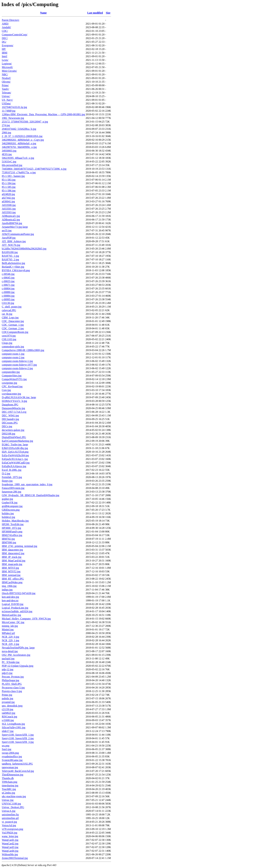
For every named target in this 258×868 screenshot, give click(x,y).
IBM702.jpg (8, 539)
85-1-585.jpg (9, 187)
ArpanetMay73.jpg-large (15, 227)
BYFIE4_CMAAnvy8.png (16, 270)
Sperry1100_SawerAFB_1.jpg (18, 735)
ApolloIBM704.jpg (12, 223)
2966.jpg (6, 132)
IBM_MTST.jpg (10, 568)
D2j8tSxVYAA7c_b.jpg (14, 401)
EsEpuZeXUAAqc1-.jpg (15, 459)
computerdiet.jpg (11, 372)
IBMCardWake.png (12, 582)
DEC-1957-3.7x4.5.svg (14, 412)
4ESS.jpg (7, 154)
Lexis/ (5, 60)
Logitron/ (7, 64)
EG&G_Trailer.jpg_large (15, 444)
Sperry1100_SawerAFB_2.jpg (18, 738)
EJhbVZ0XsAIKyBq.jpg (15, 448)
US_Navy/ (7, 100)
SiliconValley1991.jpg (14, 727)
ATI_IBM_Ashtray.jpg (14, 241)
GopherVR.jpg (10, 503)
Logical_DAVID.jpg (13, 604)
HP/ (4, 49)
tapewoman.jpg (10, 767)
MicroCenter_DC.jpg (13, 622)
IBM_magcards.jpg (12, 564)
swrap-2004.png (10, 753)
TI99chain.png (10, 782)
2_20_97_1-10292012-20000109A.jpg (22, 136)
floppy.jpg (7, 481)
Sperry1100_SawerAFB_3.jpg (18, 742)
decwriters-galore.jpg (13, 430)
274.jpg (6, 125)
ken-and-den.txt (10, 600)
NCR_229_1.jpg (10, 640)
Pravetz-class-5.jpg (12, 691)
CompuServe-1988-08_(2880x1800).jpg (23, 350)
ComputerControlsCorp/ (15, 35)
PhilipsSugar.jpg (10, 680)
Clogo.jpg (7, 343)
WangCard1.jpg (10, 840)
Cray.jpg (6, 390)
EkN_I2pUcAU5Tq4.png (15, 452)
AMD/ (5, 24)
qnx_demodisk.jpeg (12, 706)
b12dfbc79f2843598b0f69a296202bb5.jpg (24, 249)
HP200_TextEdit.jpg (13, 524)
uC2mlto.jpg (8, 793)
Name (43, 13)
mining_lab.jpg (10, 626)
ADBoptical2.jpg (11, 220)
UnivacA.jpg (9, 811)
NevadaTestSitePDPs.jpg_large (18, 648)
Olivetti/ (6, 82)
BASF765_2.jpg (10, 259)
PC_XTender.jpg (11, 662)
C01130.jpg (8, 303)
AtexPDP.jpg (9, 238)
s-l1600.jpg (8, 720)
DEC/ (5, 38)
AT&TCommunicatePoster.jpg (18, 234)
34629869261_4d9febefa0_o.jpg (19, 143)
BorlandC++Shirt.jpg (13, 267)
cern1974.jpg (9, 336)
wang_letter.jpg (10, 836)
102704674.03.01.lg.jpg (14, 107)
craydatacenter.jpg (11, 394)
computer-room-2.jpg (13, 357)
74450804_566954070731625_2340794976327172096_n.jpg (34, 169)
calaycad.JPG (9, 310)
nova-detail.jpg (10, 651)
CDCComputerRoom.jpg (15, 332)
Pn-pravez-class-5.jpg (13, 688)
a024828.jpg (8, 194)
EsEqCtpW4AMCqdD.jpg (16, 463)
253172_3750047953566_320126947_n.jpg (25, 122)
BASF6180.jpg (10, 252)
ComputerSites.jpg (12, 376)
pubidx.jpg (7, 698)
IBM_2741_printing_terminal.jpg (19, 546)
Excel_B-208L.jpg (12, 470)
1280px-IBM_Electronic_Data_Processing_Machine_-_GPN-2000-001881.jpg (43, 114)
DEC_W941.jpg (10, 415)
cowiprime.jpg (9, 383)
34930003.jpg (9, 151)
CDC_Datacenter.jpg (13, 321)
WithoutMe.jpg (10, 854)
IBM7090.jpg (9, 542)
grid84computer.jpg (12, 506)
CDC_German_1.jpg (13, 325)
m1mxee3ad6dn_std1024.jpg (17, 611)
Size (108, 13)
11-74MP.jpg (9, 111)
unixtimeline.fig (10, 814)
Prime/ (5, 85)
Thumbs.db (8, 778)
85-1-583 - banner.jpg (13, 176)
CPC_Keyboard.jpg (12, 386)
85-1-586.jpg (9, 191)
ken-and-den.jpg (10, 597)
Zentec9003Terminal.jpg (15, 858)
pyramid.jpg (8, 702)
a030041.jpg (8, 201)
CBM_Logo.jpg (10, 318)
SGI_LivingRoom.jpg (13, 724)
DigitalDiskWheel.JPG (14, 437)
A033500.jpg (9, 205)
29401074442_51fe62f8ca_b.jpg (19, 129)
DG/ (4, 42)
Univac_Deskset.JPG (13, 807)
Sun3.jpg (6, 749)
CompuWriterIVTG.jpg (14, 379)
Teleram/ (6, 93)
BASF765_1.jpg (10, 256)
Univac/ (6, 96)
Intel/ (5, 56)
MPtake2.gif (8, 633)
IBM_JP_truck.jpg (12, 557)
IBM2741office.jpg (12, 535)
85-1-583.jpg (9, 180)
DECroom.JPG (10, 423)
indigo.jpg (7, 590)
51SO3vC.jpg (9, 162)
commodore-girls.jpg (13, 347)
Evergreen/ (8, 45)
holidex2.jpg (8, 517)
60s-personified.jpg (12, 165)
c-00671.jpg (8, 285)
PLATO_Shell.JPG (12, 684)
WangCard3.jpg (10, 847)
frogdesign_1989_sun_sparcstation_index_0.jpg (27, 484)
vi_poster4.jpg (9, 822)
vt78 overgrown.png (12, 829)
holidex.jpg (8, 513)
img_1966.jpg (9, 586)
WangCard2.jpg (10, 844)
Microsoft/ (7, 67)
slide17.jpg (8, 731)
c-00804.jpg (8, 288)
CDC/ (5, 31)
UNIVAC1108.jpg (11, 804)
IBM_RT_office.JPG (13, 579)
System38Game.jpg (12, 760)
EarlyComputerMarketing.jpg (17, 441)
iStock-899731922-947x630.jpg (19, 593)
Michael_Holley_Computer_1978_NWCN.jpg (26, 619)
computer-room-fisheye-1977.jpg (19, 365)
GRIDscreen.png (11, 510)
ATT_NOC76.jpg (11, 245)
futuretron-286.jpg (12, 492)
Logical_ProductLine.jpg (15, 608)
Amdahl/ (6, 27)
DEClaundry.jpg (10, 419)
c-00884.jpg (8, 296)
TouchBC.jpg (9, 789)
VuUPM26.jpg (10, 833)
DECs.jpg (7, 426)
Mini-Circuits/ (9, 71)
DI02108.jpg (8, 434)
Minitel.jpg (8, 629)
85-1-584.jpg (9, 183)
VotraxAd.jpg (9, 825)
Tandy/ (5, 89)
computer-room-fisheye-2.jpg (17, 368)
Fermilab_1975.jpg (12, 477)
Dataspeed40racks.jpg (13, 408)
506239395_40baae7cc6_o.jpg (18, 158)
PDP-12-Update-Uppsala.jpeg (18, 666)
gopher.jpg (7, 499)
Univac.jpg (8, 800)
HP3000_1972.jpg (11, 528)
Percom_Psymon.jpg (13, 677)
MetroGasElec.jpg (11, 615)
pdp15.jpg (7, 673)
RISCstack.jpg (9, 717)
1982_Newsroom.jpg (13, 118)
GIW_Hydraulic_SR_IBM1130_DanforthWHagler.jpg (31, 495)
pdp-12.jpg (8, 669)
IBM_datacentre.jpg (12, 550)
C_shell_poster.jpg (12, 307)
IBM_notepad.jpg (11, 575)
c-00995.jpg (8, 299)
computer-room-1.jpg (13, 354)
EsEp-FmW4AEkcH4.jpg (15, 455)
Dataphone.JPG (10, 405)
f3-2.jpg (6, 473)
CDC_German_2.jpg (13, 328)
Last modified (95, 13)
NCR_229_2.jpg (10, 644)
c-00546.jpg (8, 274)
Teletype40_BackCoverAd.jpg (18, 771)
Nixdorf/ (6, 78)
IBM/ (5, 53)
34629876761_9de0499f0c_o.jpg (19, 147)
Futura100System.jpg (13, 488)
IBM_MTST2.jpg (11, 571)
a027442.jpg (8, 198)
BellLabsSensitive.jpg (13, 263)
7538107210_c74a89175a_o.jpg (19, 172)
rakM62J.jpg (8, 713)
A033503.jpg (9, 212)
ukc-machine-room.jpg (14, 796)
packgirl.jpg (8, 659)
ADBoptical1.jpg (11, 216)
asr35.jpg (7, 230)
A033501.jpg (9, 209)
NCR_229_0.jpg (10, 637)
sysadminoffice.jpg (12, 756)
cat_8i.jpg (7, 314)
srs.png (6, 746)
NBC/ (5, 74)
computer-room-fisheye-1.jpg (17, 361)
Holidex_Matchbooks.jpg (15, 521)
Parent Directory (11, 20)
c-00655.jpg (8, 281)
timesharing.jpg (10, 785)
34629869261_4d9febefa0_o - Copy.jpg (23, 140)
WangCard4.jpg (10, 851)
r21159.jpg (7, 709)
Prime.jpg (7, 695)
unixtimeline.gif (10, 818)
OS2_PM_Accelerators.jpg (16, 655)
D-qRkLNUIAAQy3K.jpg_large (19, 397)
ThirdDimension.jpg (13, 775)
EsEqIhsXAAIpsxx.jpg (14, 466)
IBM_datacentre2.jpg (13, 553)
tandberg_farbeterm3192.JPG (17, 764)
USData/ (6, 103)
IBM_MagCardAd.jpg (14, 561)
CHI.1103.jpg (9, 339)
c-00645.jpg (8, 278)
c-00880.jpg (8, 292)
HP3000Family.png (12, 532)
